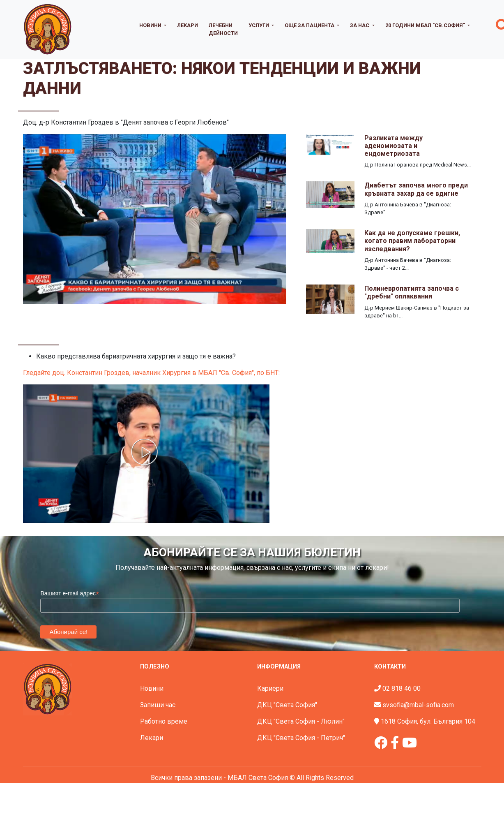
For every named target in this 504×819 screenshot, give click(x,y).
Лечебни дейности (223, 29)
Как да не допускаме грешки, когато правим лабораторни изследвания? (412, 241)
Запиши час (158, 705)
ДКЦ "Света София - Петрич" (301, 738)
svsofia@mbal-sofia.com (418, 705)
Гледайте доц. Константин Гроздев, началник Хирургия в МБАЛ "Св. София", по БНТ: (151, 373)
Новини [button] (151, 25)
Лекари (188, 25)
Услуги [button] (259, 25)
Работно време (164, 721)
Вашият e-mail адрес (70, 593)
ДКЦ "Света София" (287, 705)
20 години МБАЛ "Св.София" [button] (426, 25)
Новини (152, 688)
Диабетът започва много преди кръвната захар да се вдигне (416, 189)
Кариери (270, 688)
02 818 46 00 (402, 688)
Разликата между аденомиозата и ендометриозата (394, 146)
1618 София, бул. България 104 (428, 721)
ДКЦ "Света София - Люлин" (301, 721)
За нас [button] (360, 25)
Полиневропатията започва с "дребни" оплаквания (412, 292)
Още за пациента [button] (310, 25)
